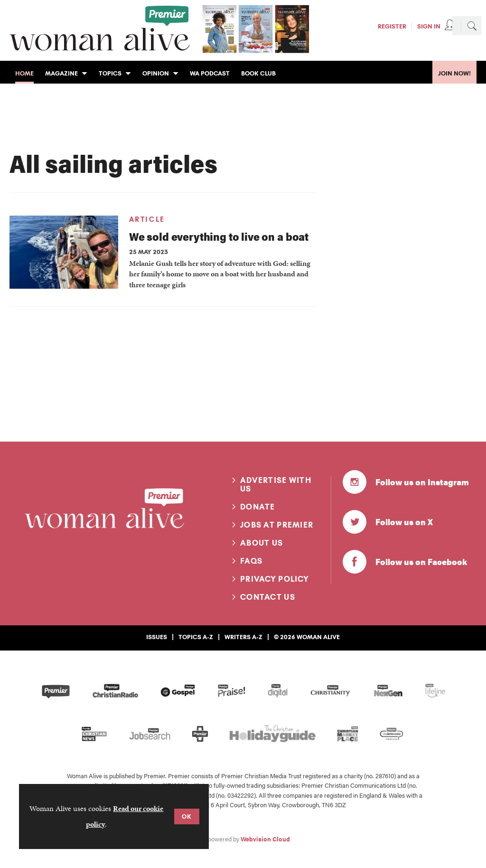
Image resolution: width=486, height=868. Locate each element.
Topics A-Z (196, 637)
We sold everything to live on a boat (219, 236)
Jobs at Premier (277, 525)
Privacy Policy (275, 579)
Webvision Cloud (265, 839)
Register (392, 26)
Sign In (429, 26)
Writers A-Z (243, 637)
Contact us (268, 597)
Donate (258, 507)
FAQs (251, 561)
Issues (157, 637)
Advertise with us (276, 484)
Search (472, 26)
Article (147, 219)
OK (187, 816)
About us (262, 543)
